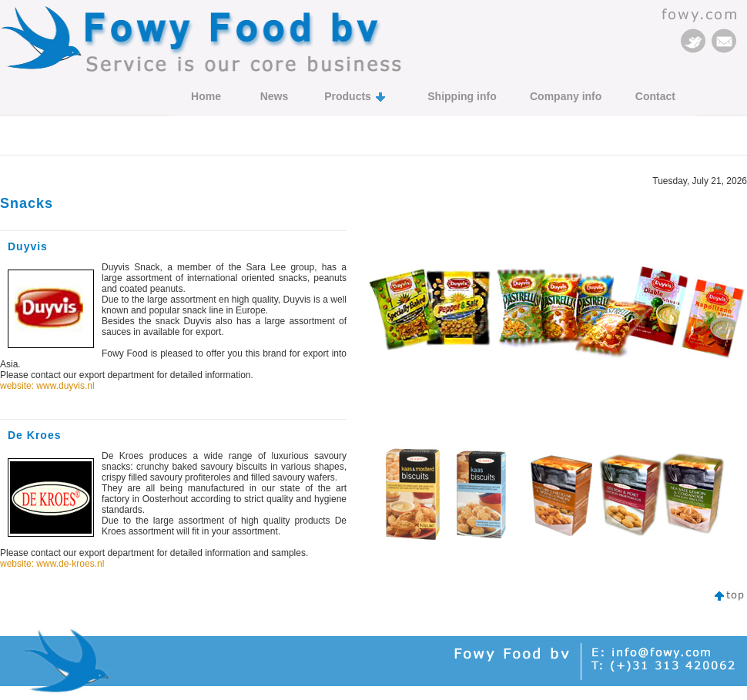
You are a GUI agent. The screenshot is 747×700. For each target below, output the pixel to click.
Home (206, 96)
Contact (655, 96)
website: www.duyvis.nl (47, 386)
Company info (566, 96)
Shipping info (462, 96)
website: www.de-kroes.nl (52, 564)
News (275, 96)
